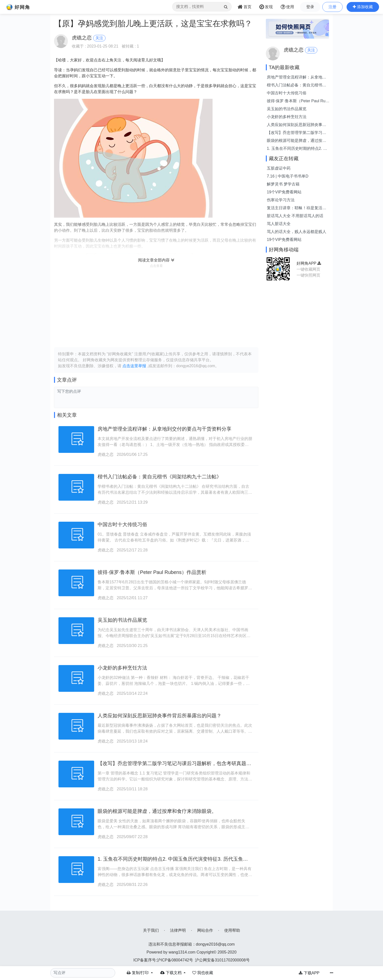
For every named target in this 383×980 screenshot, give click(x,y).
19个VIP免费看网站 (284, 192)
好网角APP (309, 263)
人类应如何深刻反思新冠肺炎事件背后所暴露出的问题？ (160, 716)
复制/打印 (138, 973)
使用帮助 (232, 930)
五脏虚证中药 (279, 168)
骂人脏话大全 (279, 224)
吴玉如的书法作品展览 (122, 620)
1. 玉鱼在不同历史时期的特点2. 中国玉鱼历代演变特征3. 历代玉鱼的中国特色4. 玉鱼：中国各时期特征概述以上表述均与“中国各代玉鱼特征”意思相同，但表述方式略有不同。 (297, 149)
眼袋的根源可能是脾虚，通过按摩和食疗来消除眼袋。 (157, 811)
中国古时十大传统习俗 (122, 524)
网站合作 (205, 930)
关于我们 (151, 930)
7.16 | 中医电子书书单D (288, 176)
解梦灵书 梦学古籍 (283, 184)
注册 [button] (332, 7)
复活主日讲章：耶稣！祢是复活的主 (297, 208)
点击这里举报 (134, 366)
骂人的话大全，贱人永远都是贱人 (297, 232)
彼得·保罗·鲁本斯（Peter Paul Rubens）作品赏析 (152, 572)
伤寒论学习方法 (281, 200)
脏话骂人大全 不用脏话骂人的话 (295, 216)
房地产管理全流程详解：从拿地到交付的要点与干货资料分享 (164, 429)
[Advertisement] (156, 308)
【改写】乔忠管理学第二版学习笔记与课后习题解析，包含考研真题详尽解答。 (297, 133)
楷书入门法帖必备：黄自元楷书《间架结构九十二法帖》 (160, 477)
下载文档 (171, 973)
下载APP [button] (309, 973)
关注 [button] (99, 38)
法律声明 (178, 930)
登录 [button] (310, 7)
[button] (363, 7)
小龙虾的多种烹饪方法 (122, 668)
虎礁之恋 (106, 454)
